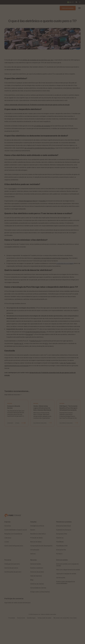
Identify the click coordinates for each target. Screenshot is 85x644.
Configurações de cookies (45, 641)
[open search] (76, 2)
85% (46, 343)
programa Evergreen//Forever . (36, 332)
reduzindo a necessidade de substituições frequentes (51, 258)
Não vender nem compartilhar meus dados (65, 641)
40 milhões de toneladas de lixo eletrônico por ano (37, 60)
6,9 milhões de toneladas (42, 126)
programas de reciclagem (65, 263)
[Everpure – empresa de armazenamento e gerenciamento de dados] (13, 539)
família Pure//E (36, 341)
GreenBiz (42, 201)
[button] (79, 8)
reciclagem (13, 188)
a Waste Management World (27, 201)
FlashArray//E (19, 343)
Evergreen (29, 334)
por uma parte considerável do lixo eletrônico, (40, 148)
